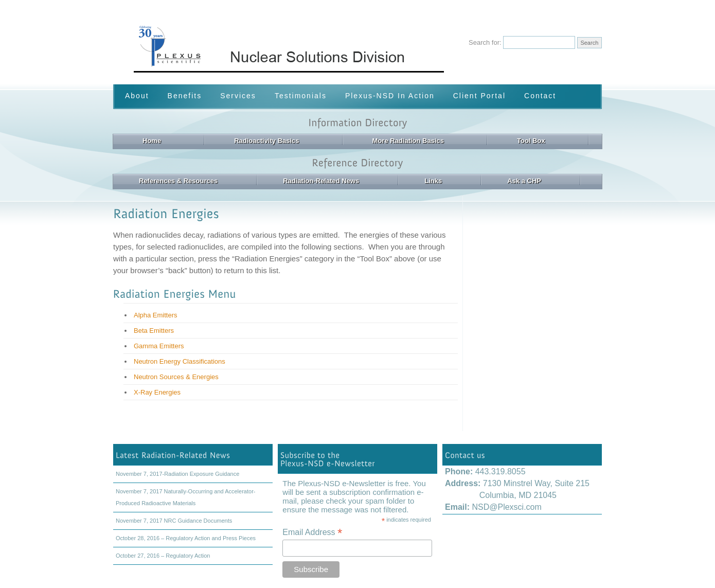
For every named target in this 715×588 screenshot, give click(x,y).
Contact (540, 96)
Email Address (312, 532)
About (137, 96)
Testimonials (301, 96)
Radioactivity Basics (266, 141)
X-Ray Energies (157, 392)
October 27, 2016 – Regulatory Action (163, 556)
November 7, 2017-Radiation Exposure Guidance (177, 474)
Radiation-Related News (321, 181)
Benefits (185, 96)
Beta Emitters (154, 331)
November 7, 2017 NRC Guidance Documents (174, 521)
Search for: (485, 42)
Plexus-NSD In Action (390, 96)
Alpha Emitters (156, 315)
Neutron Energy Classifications (180, 361)
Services (238, 96)
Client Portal (479, 96)
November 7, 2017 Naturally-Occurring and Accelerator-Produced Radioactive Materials (185, 497)
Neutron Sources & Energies (176, 377)
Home (152, 141)
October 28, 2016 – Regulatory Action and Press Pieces (186, 538)
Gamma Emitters (159, 346)
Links (433, 181)
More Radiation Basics (408, 141)
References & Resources (178, 181)
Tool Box (531, 141)
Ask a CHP (524, 181)
